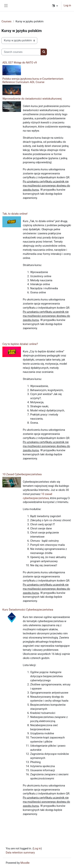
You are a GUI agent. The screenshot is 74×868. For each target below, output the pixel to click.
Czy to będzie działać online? (20, 344)
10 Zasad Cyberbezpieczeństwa (22, 474)
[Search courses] (21, 52)
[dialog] (67, 861)
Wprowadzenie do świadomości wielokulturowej (32, 99)
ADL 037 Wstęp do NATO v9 (20, 63)
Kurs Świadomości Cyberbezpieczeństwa (28, 610)
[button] (55, 6)
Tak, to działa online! (15, 214)
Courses (6, 21)
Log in (67, 5)
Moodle (25, 863)
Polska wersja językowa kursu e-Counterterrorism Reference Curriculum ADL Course (33, 80)
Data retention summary (20, 853)
